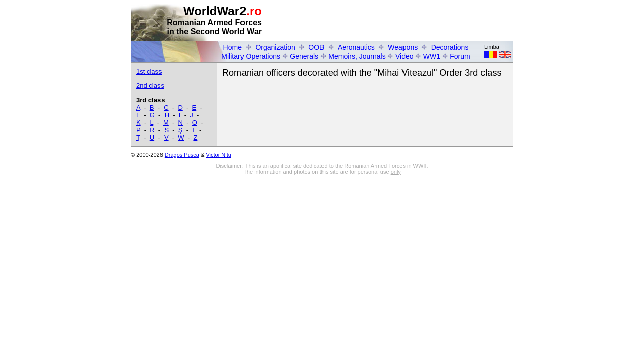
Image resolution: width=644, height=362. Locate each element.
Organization (275, 47)
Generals (304, 56)
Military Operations (251, 56)
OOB (316, 47)
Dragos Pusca (182, 155)
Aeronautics (356, 47)
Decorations (450, 47)
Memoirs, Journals (357, 56)
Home (233, 47)
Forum (460, 56)
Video (405, 56)
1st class (149, 72)
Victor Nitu (219, 155)
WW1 (432, 56)
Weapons (403, 47)
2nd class (150, 86)
